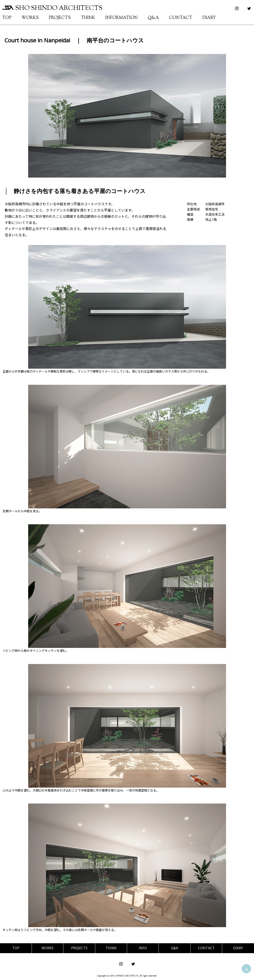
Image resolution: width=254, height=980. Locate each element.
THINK (88, 18)
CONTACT (181, 18)
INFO (143, 948)
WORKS (30, 18)
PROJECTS (60, 18)
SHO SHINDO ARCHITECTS (52, 8)
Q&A (153, 18)
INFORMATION (121, 18)
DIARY (209, 18)
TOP (7, 18)
